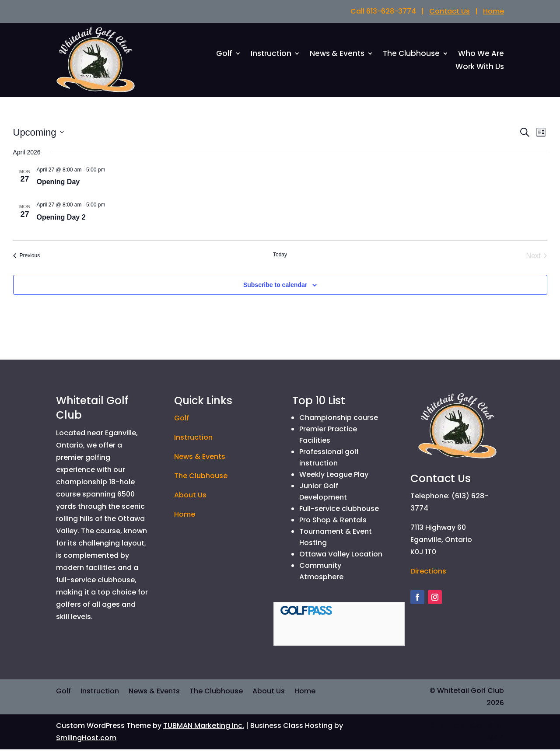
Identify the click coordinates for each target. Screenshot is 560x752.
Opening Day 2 (61, 219)
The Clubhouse (411, 56)
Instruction (271, 56)
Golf (224, 56)
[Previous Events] (27, 258)
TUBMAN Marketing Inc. (204, 728)
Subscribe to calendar (275, 287)
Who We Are (481, 56)
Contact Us (450, 11)
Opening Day (58, 184)
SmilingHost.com (86, 740)
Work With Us (480, 69)
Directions (428, 574)
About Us (190, 498)
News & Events (337, 56)
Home (493, 11)
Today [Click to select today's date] (280, 257)
